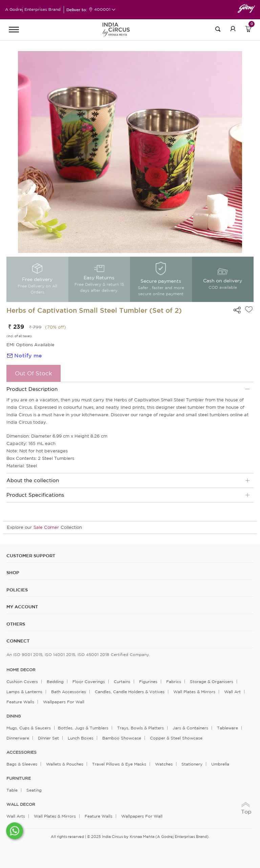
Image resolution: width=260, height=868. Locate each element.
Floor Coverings (89, 682)
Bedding (55, 682)
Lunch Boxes (81, 738)
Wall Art (232, 692)
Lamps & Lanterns (24, 692)
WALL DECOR (21, 804)
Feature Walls (20, 702)
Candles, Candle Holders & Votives (130, 692)
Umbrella (220, 764)
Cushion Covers (22, 682)
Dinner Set (48, 738)
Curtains (122, 682)
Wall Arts (16, 816)
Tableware (227, 728)
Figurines (148, 682)
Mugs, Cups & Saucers (29, 728)
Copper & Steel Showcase (176, 738)
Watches (164, 764)
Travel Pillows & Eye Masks (119, 764)
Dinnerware (18, 738)
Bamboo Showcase (122, 738)
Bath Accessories (69, 692)
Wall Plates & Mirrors (194, 692)
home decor (21, 670)
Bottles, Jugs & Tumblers (83, 728)
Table (12, 790)
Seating (34, 790)
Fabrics (174, 682)
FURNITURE (19, 778)
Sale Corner (46, 527)
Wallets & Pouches (65, 764)
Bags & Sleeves (22, 764)
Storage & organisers (212, 682)
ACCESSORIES (21, 752)
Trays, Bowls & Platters (140, 728)
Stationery (192, 764)
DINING (14, 716)
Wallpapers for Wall (64, 702)
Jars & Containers (190, 728)
